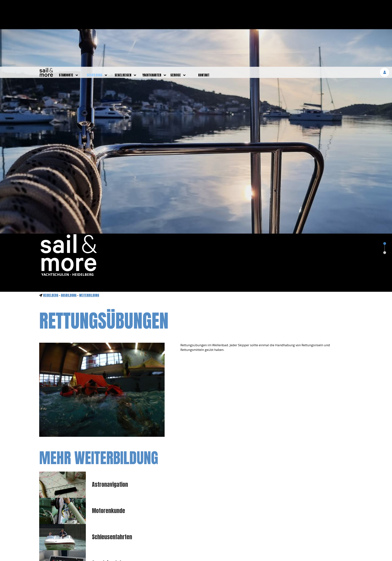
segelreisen (123, 8)
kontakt (204, 8)
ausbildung (95, 8)
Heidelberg (51, 229)
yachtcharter (152, 8)
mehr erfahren (349, 553)
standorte (66, 8)
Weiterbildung (89, 229)
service (176, 8)
